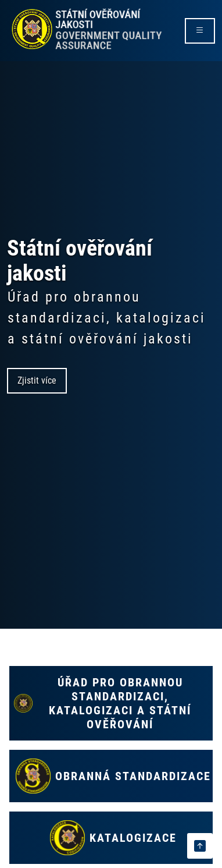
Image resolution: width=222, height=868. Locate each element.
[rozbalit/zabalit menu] (200, 31)
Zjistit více (37, 380)
